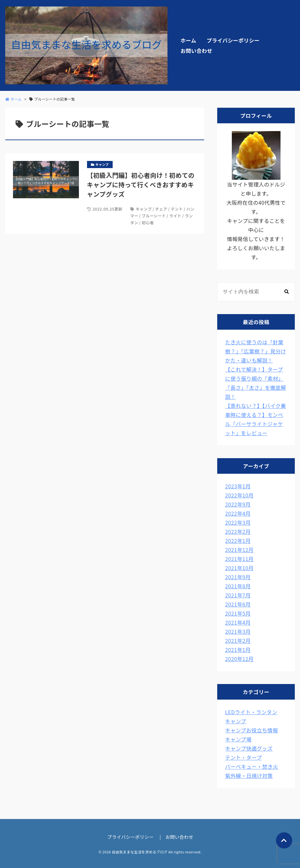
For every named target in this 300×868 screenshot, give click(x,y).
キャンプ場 (238, 739)
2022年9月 (238, 504)
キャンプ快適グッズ (249, 748)
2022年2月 (238, 532)
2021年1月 (238, 650)
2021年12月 (239, 550)
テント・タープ (243, 757)
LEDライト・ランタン (251, 712)
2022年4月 (238, 513)
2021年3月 (238, 631)
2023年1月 (238, 486)
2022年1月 (238, 541)
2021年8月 (238, 586)
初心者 (148, 222)
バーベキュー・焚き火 (251, 766)
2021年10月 (239, 568)
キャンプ (144, 209)
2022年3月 (238, 522)
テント (177, 209)
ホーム (188, 40)
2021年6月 (238, 604)
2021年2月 (238, 641)
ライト (175, 216)
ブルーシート (154, 216)
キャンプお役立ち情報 (251, 730)
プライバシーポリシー (233, 40)
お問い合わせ (196, 51)
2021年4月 (238, 622)
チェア (161, 209)
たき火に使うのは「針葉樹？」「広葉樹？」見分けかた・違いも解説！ (256, 351)
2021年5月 (238, 613)
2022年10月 (239, 495)
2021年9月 (238, 577)
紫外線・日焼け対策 (249, 776)
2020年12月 (239, 659)
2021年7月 (238, 595)
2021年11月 (239, 559)
